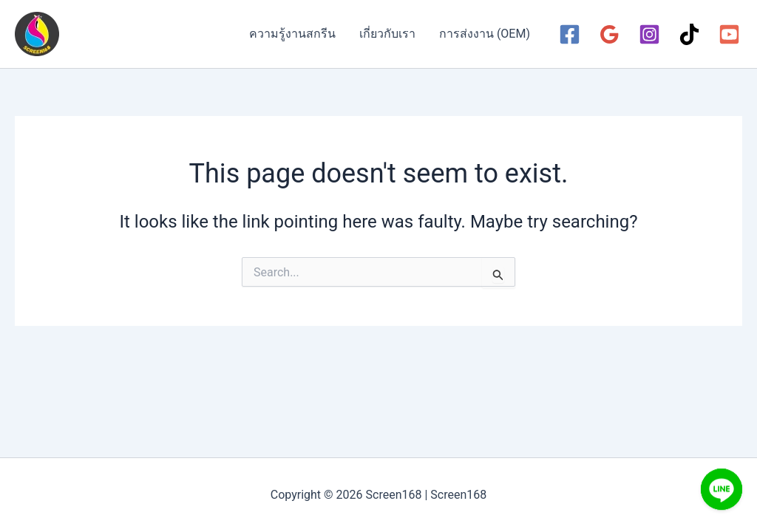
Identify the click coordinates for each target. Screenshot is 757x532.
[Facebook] (570, 34)
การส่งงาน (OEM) (485, 34)
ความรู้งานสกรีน (292, 34)
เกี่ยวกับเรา (387, 34)
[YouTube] (729, 34)
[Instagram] (649, 34)
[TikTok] (689, 34)
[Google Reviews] (610, 34)
